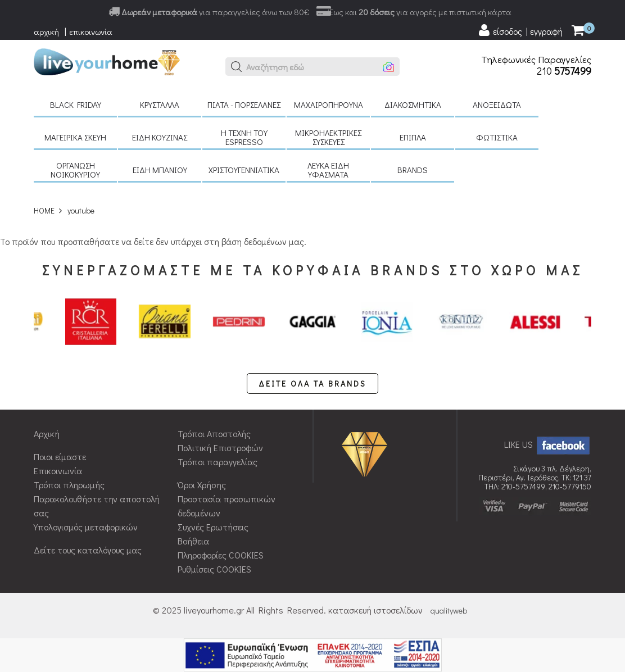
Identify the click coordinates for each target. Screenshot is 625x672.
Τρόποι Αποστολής (214, 433)
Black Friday (76, 105)
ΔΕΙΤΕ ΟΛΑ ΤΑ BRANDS (312, 383)
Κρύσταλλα (160, 105)
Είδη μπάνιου (160, 170)
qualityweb (449, 610)
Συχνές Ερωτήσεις (213, 527)
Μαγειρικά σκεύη (75, 137)
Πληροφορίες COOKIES (221, 555)
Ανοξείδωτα (497, 105)
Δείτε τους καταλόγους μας (88, 550)
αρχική (46, 31)
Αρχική (47, 433)
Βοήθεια (193, 541)
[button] (237, 67)
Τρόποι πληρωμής (69, 485)
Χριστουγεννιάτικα (244, 170)
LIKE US (548, 444)
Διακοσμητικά (413, 105)
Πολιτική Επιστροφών (220, 448)
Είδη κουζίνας (160, 137)
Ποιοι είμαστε (60, 457)
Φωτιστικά (497, 137)
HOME (44, 210)
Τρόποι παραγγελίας (218, 462)
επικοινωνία (91, 31)
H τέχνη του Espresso (244, 137)
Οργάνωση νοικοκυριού (75, 170)
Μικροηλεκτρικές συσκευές (328, 137)
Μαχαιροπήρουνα (329, 105)
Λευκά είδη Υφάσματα (328, 170)
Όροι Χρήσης (202, 485)
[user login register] (520, 30)
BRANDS (413, 170)
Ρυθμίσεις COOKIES (214, 569)
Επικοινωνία (58, 471)
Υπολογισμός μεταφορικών (86, 527)
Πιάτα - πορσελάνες (244, 105)
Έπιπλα (413, 137)
